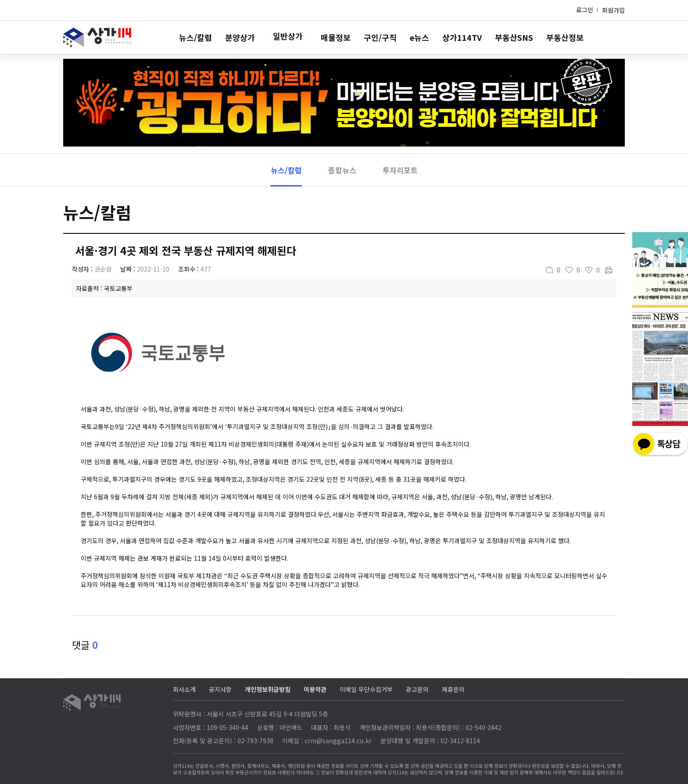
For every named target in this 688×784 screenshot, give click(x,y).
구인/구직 (380, 37)
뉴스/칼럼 (195, 37)
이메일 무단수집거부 (366, 689)
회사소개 (184, 689)
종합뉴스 (342, 170)
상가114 (97, 38)
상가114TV (462, 37)
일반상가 (288, 37)
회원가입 (613, 10)
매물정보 (336, 37)
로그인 (585, 10)
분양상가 (240, 37)
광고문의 (417, 689)
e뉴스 (419, 37)
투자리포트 (400, 170)
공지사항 (220, 689)
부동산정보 (565, 37)
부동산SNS (514, 37)
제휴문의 (453, 689)
